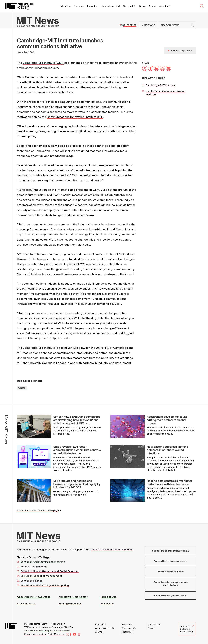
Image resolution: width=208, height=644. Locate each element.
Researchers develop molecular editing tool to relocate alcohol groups (167, 420)
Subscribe (130, 25)
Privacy (28, 634)
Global (22, 388)
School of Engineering (34, 566)
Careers (57, 631)
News (142, 6)
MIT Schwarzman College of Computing (45, 585)
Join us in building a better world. (187, 629)
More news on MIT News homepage (38, 510)
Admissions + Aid (111, 6)
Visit (27, 631)
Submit (192, 25)
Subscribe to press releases (171, 561)
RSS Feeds (107, 604)
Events (40, 631)
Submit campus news (171, 572)
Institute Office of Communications (112, 550)
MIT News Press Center (73, 597)
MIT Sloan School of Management (41, 576)
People (48, 631)
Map (32, 631)
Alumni (152, 6)
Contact (66, 631)
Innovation (93, 6)
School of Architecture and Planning (43, 562)
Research (79, 6)
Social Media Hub (56, 634)
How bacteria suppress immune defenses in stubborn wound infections (167, 450)
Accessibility (40, 634)
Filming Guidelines (70, 604)
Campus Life (129, 6)
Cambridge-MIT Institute (160, 85)
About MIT (165, 6)
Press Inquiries (26, 604)
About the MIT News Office (34, 597)
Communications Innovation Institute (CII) (75, 117)
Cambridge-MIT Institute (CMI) (43, 63)
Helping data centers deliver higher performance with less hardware (169, 482)
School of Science (31, 581)
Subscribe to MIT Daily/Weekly (171, 551)
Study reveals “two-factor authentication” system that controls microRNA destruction (77, 450)
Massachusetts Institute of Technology (44, 624)
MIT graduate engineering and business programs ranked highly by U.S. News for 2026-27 (77, 484)
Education (65, 6)
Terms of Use (108, 597)
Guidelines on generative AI (171, 595)
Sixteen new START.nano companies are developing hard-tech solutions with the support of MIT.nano (77, 420)
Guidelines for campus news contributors (171, 584)
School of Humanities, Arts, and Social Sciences (50, 571)
